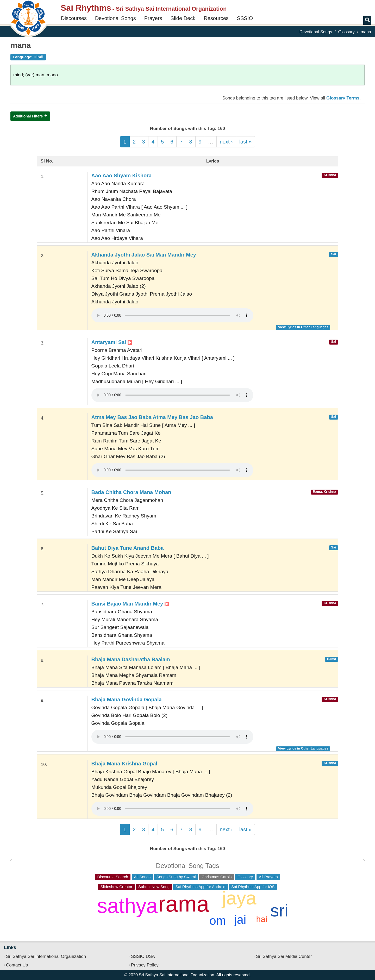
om (218, 921)
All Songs (142, 877)
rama (184, 904)
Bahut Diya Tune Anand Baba (128, 548)
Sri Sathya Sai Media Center (284, 956)
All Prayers (268, 877)
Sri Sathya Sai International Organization (46, 956)
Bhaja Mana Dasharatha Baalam (131, 659)
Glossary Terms (343, 98)
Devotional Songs (115, 18)
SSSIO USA (143, 956)
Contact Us (17, 965)
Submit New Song (154, 887)
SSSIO (245, 18)
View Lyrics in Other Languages (303, 327)
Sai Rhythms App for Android (201, 887)
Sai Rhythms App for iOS (253, 887)
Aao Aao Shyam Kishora (122, 176)
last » (246, 142)
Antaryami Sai (112, 342)
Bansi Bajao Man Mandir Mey (130, 604)
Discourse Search (113, 877)
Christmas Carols (217, 877)
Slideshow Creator (117, 887)
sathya (127, 906)
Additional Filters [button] (28, 116)
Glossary (346, 32)
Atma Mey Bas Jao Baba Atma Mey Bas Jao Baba (152, 417)
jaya (239, 898)
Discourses (74, 18)
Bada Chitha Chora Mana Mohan (131, 492)
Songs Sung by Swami (176, 877)
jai (240, 920)
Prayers (153, 18)
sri (279, 910)
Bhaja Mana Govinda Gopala (127, 700)
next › (226, 142)
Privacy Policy (145, 965)
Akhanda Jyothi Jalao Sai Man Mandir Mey (144, 255)
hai (262, 919)
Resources (216, 18)
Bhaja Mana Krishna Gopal (124, 764)
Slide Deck (183, 18)
